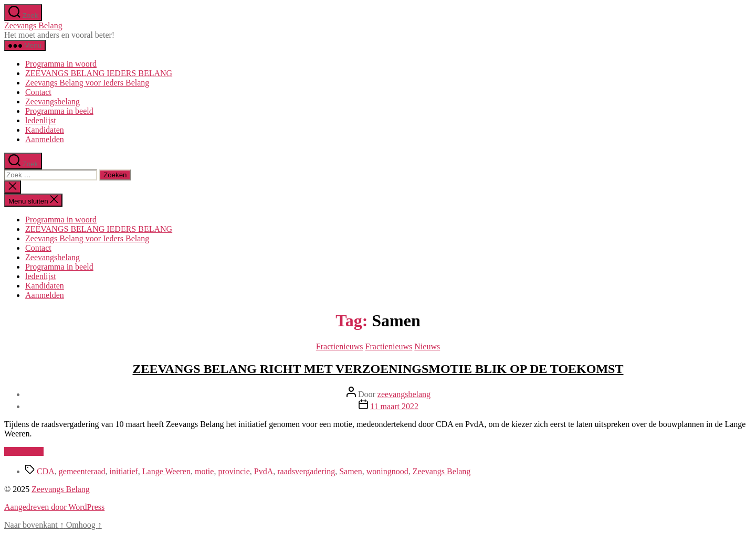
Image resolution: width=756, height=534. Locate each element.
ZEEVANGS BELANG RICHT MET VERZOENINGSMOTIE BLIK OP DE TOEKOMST (378, 369)
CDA (46, 471)
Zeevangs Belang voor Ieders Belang (87, 83)
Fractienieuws (340, 346)
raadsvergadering (306, 471)
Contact (38, 92)
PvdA (264, 471)
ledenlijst (41, 120)
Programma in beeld (59, 111)
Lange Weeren (166, 471)
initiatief (124, 471)
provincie (234, 471)
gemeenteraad (82, 471)
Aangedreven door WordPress (54, 507)
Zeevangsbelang (52, 102)
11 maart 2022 (394, 406)
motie (204, 471)
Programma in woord (61, 64)
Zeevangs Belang (33, 25)
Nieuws (427, 346)
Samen (351, 471)
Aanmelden (45, 139)
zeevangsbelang (404, 394)
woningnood (387, 471)
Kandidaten (45, 130)
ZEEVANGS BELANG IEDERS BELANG (99, 73)
